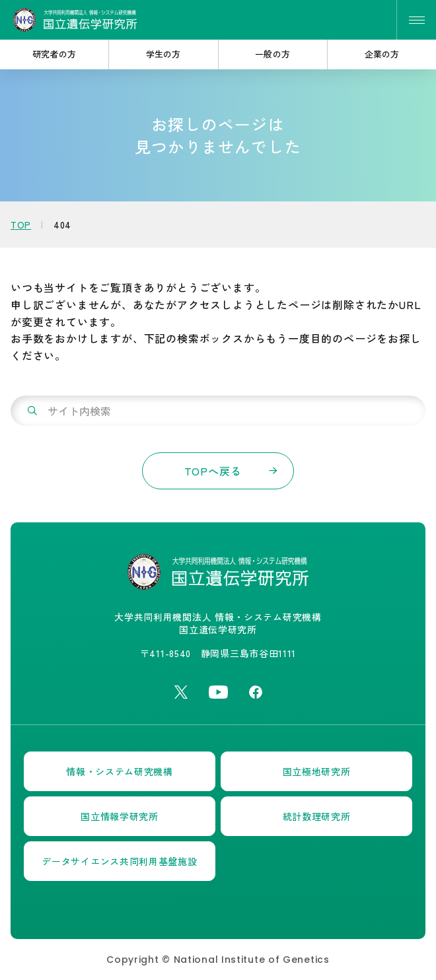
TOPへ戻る (213, 471)
